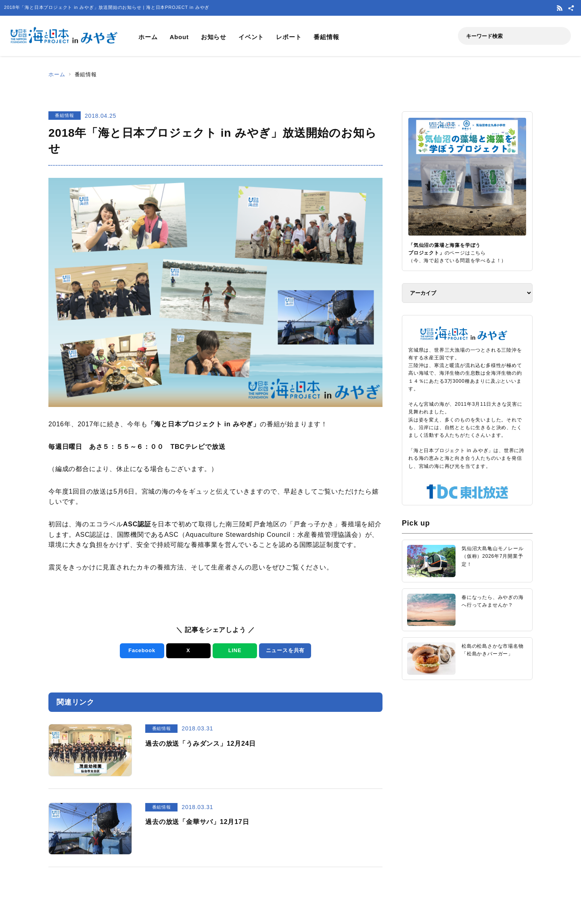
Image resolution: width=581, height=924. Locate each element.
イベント (251, 37)
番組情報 (326, 37)
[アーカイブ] (467, 293)
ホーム (148, 37)
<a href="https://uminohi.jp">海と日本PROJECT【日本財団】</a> (467, 788)
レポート (289, 37)
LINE (235, 650)
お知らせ (214, 37)
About (179, 37)
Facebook (142, 650)
